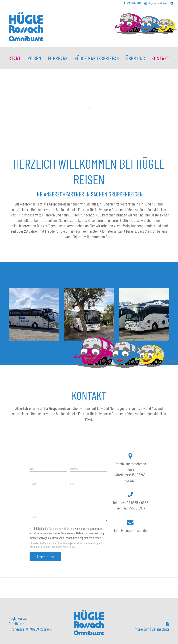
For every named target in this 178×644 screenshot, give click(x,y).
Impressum (142, 629)
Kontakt (160, 58)
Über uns (135, 58)
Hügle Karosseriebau (97, 58)
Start (15, 58)
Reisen (34, 58)
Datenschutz (161, 629)
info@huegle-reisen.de (157, 3)
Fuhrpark (58, 58)
